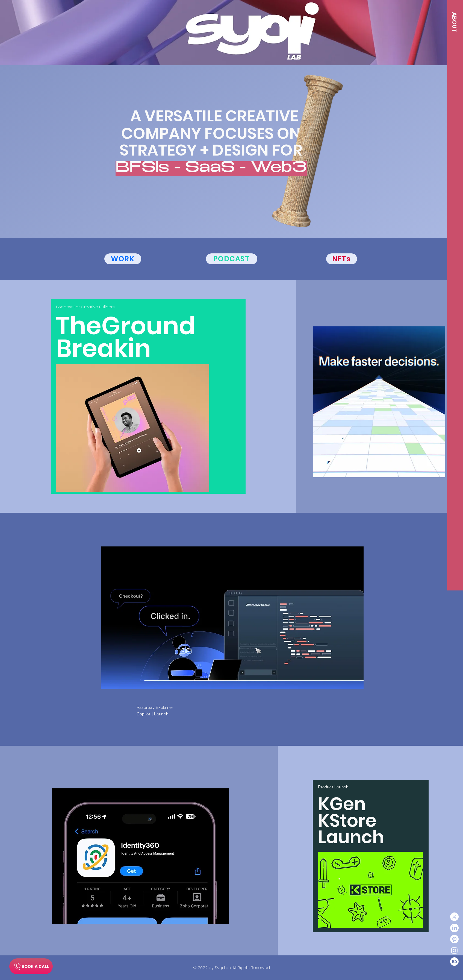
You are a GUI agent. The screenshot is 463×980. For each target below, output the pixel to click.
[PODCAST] (232, 259)
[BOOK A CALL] (31, 966)
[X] (454, 917)
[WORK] (123, 259)
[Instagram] (454, 950)
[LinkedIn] (454, 928)
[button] (454, 22)
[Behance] (454, 962)
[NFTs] (342, 259)
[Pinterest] (454, 939)
